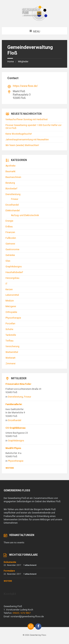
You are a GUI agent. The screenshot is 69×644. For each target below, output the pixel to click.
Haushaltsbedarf (14, 272)
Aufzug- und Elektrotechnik (25, 215)
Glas (8, 261)
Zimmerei (10, 364)
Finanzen (10, 232)
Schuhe (9, 329)
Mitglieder (23, 62)
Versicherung (12, 346)
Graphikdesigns (14, 267)
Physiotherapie (13, 318)
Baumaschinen (13, 177)
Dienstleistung (13, 194)
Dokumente (10, 562)
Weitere (10, 468)
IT (6, 284)
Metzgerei (11, 306)
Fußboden (11, 238)
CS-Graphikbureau (15, 428)
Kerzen (9, 289)
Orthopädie (11, 312)
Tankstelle (11, 335)
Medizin (10, 301)
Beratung (10, 183)
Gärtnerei (10, 244)
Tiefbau (9, 341)
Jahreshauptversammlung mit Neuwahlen (27, 140)
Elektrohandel (13, 211)
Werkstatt (10, 358)
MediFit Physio (13, 448)
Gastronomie (12, 249)
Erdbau (9, 227)
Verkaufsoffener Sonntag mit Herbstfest (27, 119)
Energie (9, 221)
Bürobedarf (11, 189)
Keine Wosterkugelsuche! (19, 134)
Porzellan (10, 324)
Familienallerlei (14, 404)
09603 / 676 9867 (22, 613)
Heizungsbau (12, 278)
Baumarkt (10, 171)
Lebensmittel (12, 295)
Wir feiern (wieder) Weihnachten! (22, 145)
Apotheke (10, 166)
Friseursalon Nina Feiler (18, 384)
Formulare (9, 571)
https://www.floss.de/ (25, 86)
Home (11, 62)
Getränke (10, 255)
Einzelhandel (12, 205)
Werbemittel (12, 352)
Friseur (15, 199)
